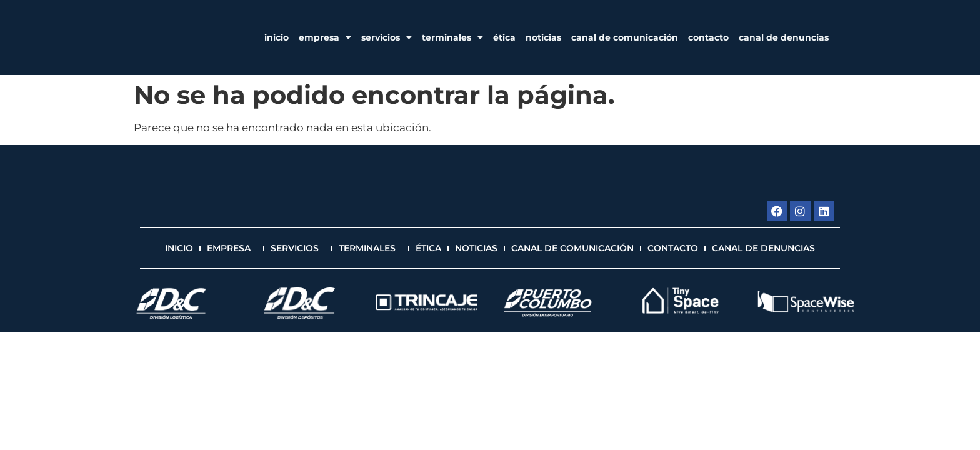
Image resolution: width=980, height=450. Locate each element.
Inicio (277, 37)
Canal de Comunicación (625, 37)
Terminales (452, 37)
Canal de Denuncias (784, 37)
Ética (504, 37)
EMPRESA (325, 37)
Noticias (543, 37)
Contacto (708, 37)
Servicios (387, 37)
